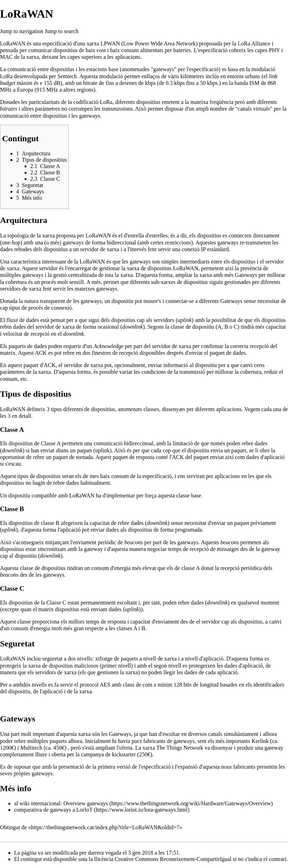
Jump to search (62, 31)
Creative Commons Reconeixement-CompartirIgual (173, 859)
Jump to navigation (22, 31)
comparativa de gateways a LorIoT (53, 810)
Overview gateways (86, 803)
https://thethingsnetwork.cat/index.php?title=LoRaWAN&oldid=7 (105, 827)
